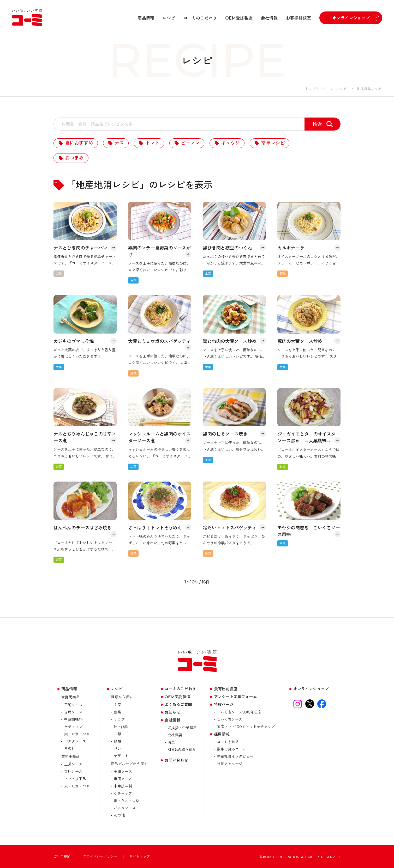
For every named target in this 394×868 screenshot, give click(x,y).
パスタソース (75, 741)
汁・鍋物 (121, 727)
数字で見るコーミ (231, 749)
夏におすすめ (79, 143)
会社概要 (175, 735)
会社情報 (269, 18)
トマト (152, 143)
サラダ (119, 719)
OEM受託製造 (239, 18)
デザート (121, 756)
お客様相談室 (299, 18)
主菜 (117, 705)
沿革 (171, 742)
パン (117, 749)
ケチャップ (73, 727)
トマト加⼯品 (75, 779)
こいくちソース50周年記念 (239, 712)
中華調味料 (73, 719)
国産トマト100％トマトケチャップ (246, 727)
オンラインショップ (351, 18)
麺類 (117, 741)
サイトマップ (140, 857)
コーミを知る (228, 742)
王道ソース (73, 705)
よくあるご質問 (178, 704)
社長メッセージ (230, 764)
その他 (70, 749)
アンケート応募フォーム (235, 697)
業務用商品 (70, 756)
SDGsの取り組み (182, 750)
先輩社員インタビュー (235, 756)
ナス (119, 143)
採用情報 (222, 734)
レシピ (169, 18)
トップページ (316, 89)
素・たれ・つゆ (77, 734)
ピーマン (190, 143)
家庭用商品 (70, 697)
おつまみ (74, 158)
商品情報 (146, 18)
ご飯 (117, 734)
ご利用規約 (62, 857)
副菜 (117, 712)
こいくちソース (230, 719)
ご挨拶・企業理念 (182, 728)
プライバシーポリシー (100, 857)
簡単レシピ (273, 143)
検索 (317, 124)
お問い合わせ (176, 760)
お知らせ (172, 712)
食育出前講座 (226, 689)
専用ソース (73, 712)
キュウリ (230, 143)
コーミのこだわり (200, 18)
